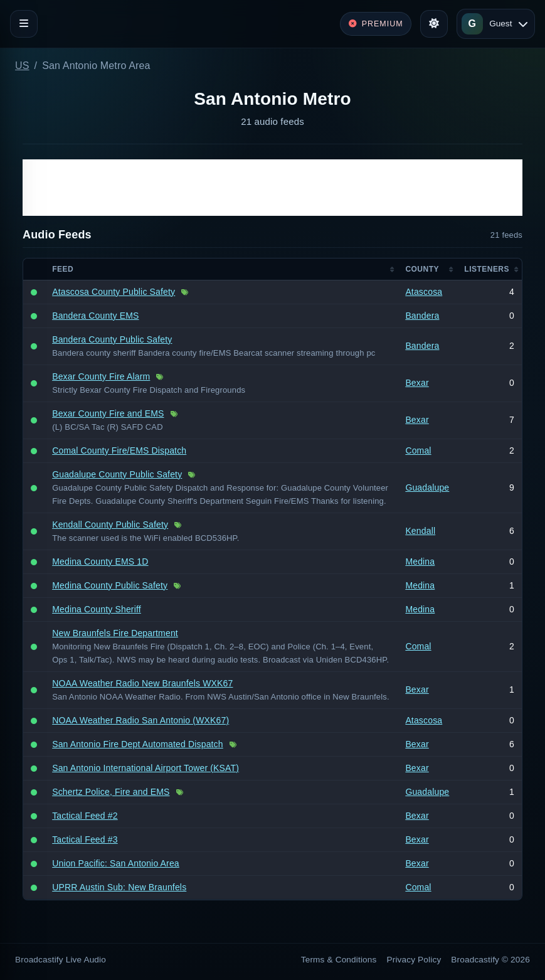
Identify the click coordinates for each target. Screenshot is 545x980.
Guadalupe (427, 487)
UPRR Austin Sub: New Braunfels (119, 887)
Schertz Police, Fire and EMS (111, 792)
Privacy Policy (414, 960)
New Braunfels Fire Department (115, 633)
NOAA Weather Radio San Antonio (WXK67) (140, 720)
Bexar (417, 383)
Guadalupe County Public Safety (117, 474)
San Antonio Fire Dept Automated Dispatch (138, 744)
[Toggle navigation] (24, 24)
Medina (420, 562)
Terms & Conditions (339, 960)
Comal (418, 450)
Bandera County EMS (95, 316)
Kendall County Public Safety (110, 525)
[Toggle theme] (434, 24)
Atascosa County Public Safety (114, 292)
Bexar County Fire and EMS (108, 413)
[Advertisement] (272, 188)
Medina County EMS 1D (100, 562)
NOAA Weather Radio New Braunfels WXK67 (142, 683)
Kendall (420, 531)
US (22, 66)
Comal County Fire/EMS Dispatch (119, 450)
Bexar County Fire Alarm (101, 376)
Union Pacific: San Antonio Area (116, 863)
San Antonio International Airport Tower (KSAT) (146, 768)
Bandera (422, 316)
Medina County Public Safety (110, 585)
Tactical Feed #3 (85, 839)
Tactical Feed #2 (85, 816)
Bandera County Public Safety (112, 339)
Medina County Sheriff (97, 609)
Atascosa (424, 292)
